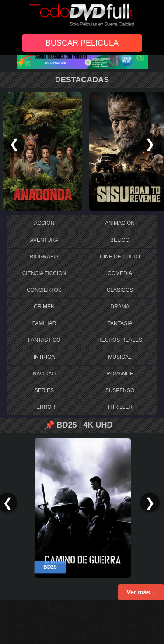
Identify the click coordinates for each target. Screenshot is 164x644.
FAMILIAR (44, 323)
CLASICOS (120, 290)
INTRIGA (44, 357)
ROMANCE (120, 374)
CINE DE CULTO (120, 257)
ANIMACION (120, 223)
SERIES (44, 390)
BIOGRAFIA (44, 257)
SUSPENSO (120, 390)
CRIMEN (44, 307)
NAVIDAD (44, 374)
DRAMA (120, 307)
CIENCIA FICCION (44, 273)
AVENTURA (44, 240)
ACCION (44, 223)
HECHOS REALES (120, 340)
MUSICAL (120, 357)
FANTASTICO (44, 340)
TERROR (44, 407)
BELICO (120, 240)
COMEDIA (120, 273)
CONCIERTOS (44, 290)
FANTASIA (120, 323)
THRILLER (120, 407)
